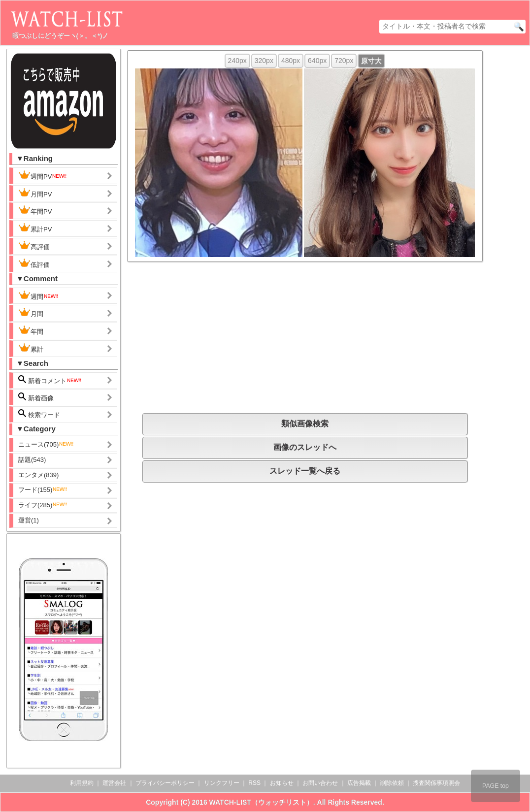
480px (291, 61)
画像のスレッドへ (305, 447)
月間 (31, 313)
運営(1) (29, 520)
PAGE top (496, 786)
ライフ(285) (43, 505)
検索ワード (39, 414)
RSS (254, 783)
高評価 (34, 246)
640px (317, 61)
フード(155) (43, 490)
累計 (31, 348)
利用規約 (82, 783)
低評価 (34, 263)
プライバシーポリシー (165, 783)
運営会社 (114, 783)
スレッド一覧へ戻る (305, 471)
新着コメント (50, 380)
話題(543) (32, 460)
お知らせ (282, 783)
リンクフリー (222, 783)
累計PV (35, 228)
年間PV (35, 210)
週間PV (43, 175)
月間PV (35, 193)
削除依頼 (392, 783)
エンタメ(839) (38, 475)
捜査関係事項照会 (436, 783)
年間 (31, 330)
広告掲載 (359, 783)
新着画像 (36, 397)
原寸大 (371, 61)
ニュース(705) (46, 444)
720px (344, 61)
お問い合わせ (320, 783)
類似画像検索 (305, 424)
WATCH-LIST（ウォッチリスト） (261, 802)
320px (264, 61)
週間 (39, 295)
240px (237, 61)
